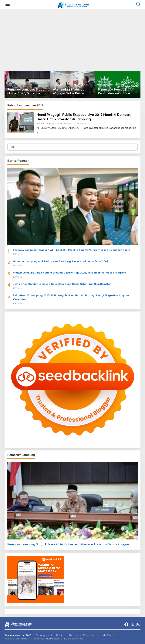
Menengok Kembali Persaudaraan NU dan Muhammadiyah (114, 91)
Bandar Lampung (46, 124)
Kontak (61, 635)
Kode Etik (105, 635)
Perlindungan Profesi (17, 639)
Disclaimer (89, 635)
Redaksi (74, 635)
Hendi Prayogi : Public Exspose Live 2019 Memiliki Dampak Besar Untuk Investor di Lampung (84, 117)
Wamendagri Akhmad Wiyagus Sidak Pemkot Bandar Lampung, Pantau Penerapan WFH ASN (71, 91)
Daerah (59, 124)
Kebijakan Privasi (74, 639)
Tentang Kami (44, 635)
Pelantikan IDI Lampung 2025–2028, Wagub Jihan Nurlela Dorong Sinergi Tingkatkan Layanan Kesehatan (72, 297)
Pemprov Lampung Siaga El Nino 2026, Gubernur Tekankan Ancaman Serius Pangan (26, 91)
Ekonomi (68, 124)
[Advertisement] (72, 40)
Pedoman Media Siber (47, 639)
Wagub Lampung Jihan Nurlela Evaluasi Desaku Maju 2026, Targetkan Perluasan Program (69, 273)
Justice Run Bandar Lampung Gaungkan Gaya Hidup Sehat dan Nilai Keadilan (62, 284)
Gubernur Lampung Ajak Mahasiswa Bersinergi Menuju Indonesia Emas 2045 (61, 261)
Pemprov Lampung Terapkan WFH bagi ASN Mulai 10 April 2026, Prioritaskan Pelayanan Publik (72, 250)
